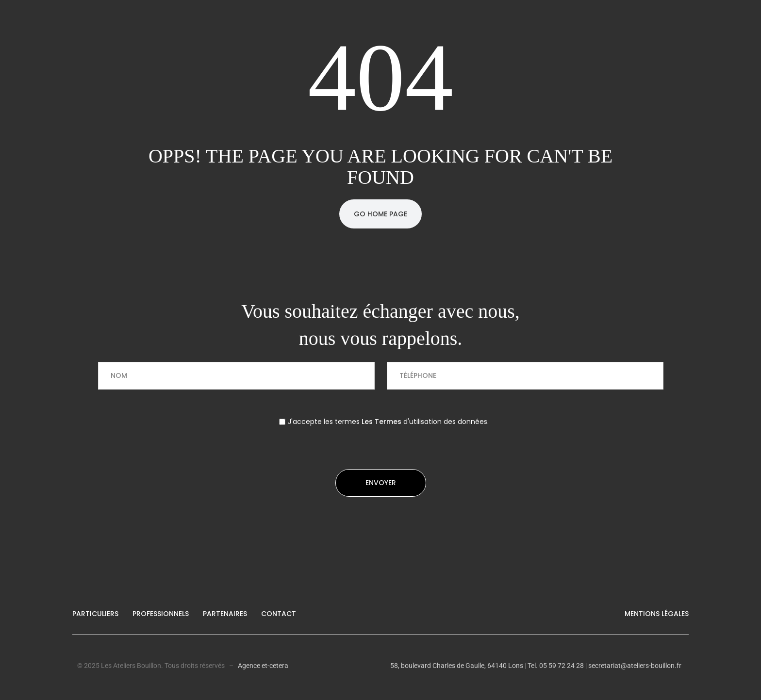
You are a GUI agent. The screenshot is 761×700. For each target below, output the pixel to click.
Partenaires (225, 614)
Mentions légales (657, 614)
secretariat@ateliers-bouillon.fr (635, 666)
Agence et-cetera (263, 666)
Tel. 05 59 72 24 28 (555, 666)
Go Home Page (380, 214)
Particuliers (95, 614)
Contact (279, 614)
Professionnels (161, 614)
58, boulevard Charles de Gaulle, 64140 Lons (457, 666)
